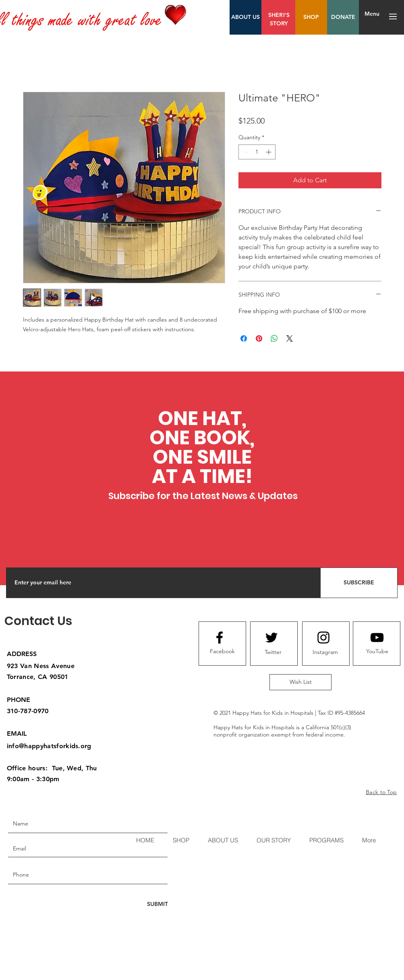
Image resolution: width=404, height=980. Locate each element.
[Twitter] (273, 652)
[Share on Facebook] (244, 338)
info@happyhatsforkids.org (49, 746)
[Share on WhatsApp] (274, 338)
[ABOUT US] (246, 17)
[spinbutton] (257, 152)
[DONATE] (343, 17)
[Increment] (269, 152)
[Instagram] (325, 652)
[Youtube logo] (377, 638)
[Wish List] (300, 682)
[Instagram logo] (323, 638)
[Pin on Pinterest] (259, 338)
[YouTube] (377, 652)
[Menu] (372, 14)
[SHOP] (311, 17)
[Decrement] (245, 152)
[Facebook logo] (220, 638)
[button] (393, 17)
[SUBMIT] (157, 904)
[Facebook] (222, 652)
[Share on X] (290, 338)
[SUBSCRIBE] (359, 583)
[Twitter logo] (271, 638)
